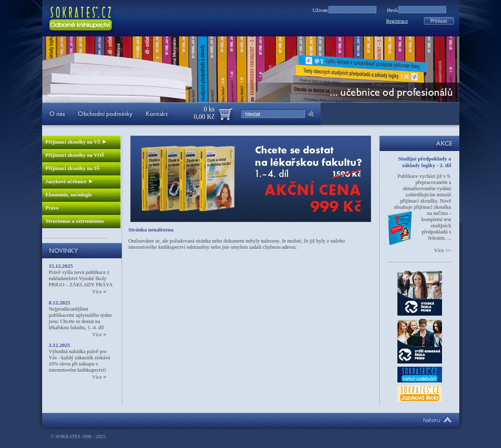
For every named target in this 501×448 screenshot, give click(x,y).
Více (99, 292)
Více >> (443, 250)
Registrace (397, 21)
